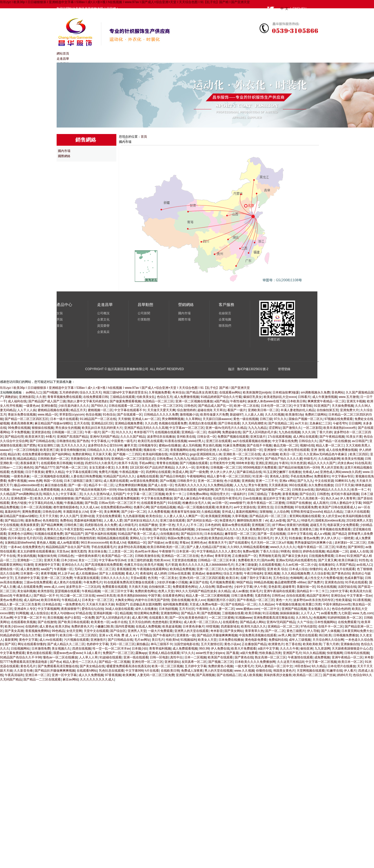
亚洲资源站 (172, 662)
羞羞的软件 (12, 512)
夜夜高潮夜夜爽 (22, 423)
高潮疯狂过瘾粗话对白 (59, 538)
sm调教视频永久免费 (315, 392)
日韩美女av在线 (303, 490)
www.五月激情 (349, 397)
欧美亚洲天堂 (35, 437)
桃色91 (28, 468)
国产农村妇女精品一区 (202, 520)
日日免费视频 (284, 507)
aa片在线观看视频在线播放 (252, 441)
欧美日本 (232, 578)
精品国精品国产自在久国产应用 (68, 547)
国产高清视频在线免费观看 (104, 565)
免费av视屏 (251, 551)
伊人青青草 (348, 498)
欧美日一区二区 (291, 454)
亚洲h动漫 (87, 516)
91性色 (364, 560)
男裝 (60, 319)
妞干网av (279, 525)
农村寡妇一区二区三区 (350, 543)
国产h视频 (50, 392)
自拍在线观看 (296, 596)
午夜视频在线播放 (288, 604)
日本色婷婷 (212, 525)
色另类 (152, 578)
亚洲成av (198, 573)
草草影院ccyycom (72, 415)
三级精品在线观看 (122, 397)
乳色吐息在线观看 (111, 671)
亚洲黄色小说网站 (20, 534)
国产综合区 (307, 494)
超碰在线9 (205, 410)
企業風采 (103, 332)
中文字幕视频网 (49, 609)
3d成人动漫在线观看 (119, 609)
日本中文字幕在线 (300, 534)
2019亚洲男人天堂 (359, 520)
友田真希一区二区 (194, 662)
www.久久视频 (244, 671)
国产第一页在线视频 (271, 534)
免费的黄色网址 (146, 591)
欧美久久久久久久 (191, 565)
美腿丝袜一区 (306, 587)
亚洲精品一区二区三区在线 (180, 556)
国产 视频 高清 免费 (284, 529)
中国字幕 (154, 596)
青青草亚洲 (223, 556)
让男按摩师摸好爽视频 (131, 485)
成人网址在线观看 (305, 437)
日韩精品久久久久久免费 (161, 415)
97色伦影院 (308, 626)
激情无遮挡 (78, 551)
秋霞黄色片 (227, 520)
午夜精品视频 (91, 591)
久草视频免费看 (159, 392)
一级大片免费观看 (160, 631)
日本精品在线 (51, 604)
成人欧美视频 (252, 675)
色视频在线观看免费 (173, 423)
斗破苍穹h (340, 423)
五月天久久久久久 (74, 445)
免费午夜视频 (17, 481)
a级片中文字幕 (268, 649)
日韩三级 (266, 419)
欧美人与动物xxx (62, 613)
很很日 (297, 551)
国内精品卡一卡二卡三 (312, 591)
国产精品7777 (45, 468)
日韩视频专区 (148, 445)
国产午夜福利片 (164, 635)
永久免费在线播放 (321, 485)
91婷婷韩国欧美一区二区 (345, 618)
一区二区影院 (312, 428)
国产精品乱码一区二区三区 (268, 516)
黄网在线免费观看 (129, 450)
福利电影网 (206, 490)
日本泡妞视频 (168, 609)
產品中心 (64, 305)
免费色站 (66, 520)
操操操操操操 (289, 613)
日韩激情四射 (86, 538)
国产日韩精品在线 (42, 441)
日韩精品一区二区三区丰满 (217, 560)
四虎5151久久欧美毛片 (101, 463)
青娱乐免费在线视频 (22, 415)
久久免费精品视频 (220, 485)
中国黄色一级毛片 (124, 441)
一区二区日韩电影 (26, 450)
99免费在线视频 (19, 428)
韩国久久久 (51, 494)
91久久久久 (124, 432)
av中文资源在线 (245, 507)
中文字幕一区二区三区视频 (146, 494)
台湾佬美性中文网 (222, 463)
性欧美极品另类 (270, 653)
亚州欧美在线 (186, 437)
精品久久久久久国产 (322, 463)
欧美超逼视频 (172, 626)
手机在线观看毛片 (104, 547)
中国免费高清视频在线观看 (258, 635)
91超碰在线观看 (111, 657)
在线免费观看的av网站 (116, 507)
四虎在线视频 (82, 649)
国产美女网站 (234, 631)
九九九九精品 (257, 428)
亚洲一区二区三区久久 (212, 569)
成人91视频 (270, 454)
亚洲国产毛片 (292, 653)
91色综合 (109, 415)
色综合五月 (165, 397)
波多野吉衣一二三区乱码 (83, 587)
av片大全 (301, 423)
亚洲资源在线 (41, 432)
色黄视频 (17, 472)
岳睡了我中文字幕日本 (256, 578)
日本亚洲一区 (185, 551)
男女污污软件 (254, 459)
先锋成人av (310, 472)
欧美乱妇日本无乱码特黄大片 (102, 428)
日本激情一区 (30, 573)
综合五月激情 (233, 573)
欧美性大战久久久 (253, 626)
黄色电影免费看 (256, 640)
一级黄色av (31, 406)
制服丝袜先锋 (47, 556)
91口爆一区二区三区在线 (77, 596)
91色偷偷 (295, 538)
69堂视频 (213, 626)
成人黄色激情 (30, 569)
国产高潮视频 (205, 675)
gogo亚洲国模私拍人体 (206, 454)
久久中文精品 (245, 490)
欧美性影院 (45, 591)
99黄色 (285, 551)
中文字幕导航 (303, 406)
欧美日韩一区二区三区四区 (78, 635)
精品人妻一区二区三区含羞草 (20, 604)
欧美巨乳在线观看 (150, 441)
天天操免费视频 (343, 406)
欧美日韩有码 (50, 600)
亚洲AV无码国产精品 (104, 437)
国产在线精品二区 (281, 423)
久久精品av (266, 604)
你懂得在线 (264, 671)
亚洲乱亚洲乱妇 (266, 463)
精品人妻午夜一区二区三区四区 (229, 476)
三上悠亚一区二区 (121, 551)
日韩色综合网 (52, 512)
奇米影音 (217, 631)
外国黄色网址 (179, 454)
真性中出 (176, 657)
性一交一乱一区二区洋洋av (111, 649)
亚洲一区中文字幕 (64, 675)
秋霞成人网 (180, 472)
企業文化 (103, 319)
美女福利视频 (26, 591)
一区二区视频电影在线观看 (50, 476)
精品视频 (126, 613)
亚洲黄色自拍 (334, 582)
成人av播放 (240, 591)
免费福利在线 (278, 640)
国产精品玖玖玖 (192, 534)
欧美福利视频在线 (155, 454)
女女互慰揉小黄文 (102, 468)
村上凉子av (66, 573)
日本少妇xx (69, 560)
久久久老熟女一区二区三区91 (162, 406)
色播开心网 (141, 507)
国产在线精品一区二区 (241, 604)
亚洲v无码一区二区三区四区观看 (202, 578)
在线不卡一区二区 (331, 626)
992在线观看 (298, 485)
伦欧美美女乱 (146, 397)
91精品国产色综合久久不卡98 (21, 657)
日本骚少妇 (139, 649)
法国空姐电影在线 (186, 644)
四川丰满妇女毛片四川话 (25, 538)
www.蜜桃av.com (248, 609)
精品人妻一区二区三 (330, 445)
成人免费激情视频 (186, 397)
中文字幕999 (134, 671)
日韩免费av (165, 459)
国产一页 (108, 432)
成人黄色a (46, 626)
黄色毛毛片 (28, 666)
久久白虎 (151, 423)
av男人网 (285, 635)
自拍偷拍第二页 (160, 587)
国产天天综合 (224, 490)
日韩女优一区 (206, 437)
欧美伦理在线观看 (297, 450)
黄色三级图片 (296, 631)
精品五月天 (78, 410)
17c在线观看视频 (279, 437)
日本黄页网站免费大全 (357, 631)
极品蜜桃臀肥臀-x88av (290, 582)
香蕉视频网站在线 (183, 450)
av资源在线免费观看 (144, 481)
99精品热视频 (263, 582)
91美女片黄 (354, 437)
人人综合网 (281, 512)
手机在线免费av (301, 476)
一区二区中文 (270, 609)
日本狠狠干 (50, 635)
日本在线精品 (213, 534)
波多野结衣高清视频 (132, 547)
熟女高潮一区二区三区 (270, 657)
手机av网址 (147, 463)
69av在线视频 (127, 490)
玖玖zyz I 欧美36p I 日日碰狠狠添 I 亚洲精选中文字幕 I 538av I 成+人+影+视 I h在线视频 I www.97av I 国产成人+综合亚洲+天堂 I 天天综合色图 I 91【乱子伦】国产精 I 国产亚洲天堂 (125, 2)
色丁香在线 (293, 644)
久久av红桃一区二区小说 (300, 565)
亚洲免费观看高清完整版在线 (274, 618)
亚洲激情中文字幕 (47, 565)
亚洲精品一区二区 (194, 432)
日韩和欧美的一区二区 (53, 459)
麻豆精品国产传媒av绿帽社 (53, 423)
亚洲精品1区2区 (102, 423)
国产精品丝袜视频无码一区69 (299, 468)
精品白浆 (14, 454)
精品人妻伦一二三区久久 (80, 662)
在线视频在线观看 (167, 432)
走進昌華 (63, 59)
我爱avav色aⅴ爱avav (68, 653)
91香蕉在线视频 (175, 441)
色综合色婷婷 (341, 609)
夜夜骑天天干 (218, 543)
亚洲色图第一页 (22, 498)
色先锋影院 (50, 520)
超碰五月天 (318, 525)
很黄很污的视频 (297, 525)
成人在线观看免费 (30, 587)
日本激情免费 (41, 649)
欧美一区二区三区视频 (167, 666)
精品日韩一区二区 (204, 459)
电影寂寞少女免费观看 (343, 525)
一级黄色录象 (20, 476)
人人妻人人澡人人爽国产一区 (184, 516)
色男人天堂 (166, 591)
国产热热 (83, 441)
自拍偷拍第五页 (328, 410)
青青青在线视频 (167, 463)
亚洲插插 (248, 481)
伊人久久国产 (69, 516)
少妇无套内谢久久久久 (74, 406)
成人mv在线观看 (51, 640)
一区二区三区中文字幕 (117, 591)
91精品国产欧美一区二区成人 (138, 534)
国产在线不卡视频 (259, 445)
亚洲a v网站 (288, 481)
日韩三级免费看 (242, 596)
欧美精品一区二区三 (307, 675)
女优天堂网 (74, 631)
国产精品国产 (74, 534)
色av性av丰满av (146, 551)
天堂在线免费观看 (108, 516)
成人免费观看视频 (185, 649)
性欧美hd (172, 640)
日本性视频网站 (325, 622)
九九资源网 (322, 649)
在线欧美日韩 (170, 671)
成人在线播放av (87, 573)
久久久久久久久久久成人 (97, 679)
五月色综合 (281, 578)
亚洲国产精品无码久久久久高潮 (146, 428)
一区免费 (88, 618)
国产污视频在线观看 (194, 463)
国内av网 (268, 560)
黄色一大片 (284, 600)
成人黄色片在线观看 (68, 582)
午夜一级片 (92, 432)
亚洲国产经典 (185, 675)
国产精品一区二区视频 (114, 662)
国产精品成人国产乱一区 (215, 406)
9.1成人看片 (93, 653)
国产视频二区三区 (221, 662)
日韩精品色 (66, 556)
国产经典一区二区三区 (72, 468)
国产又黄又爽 (328, 560)
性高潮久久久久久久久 (190, 485)
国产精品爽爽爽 (52, 525)
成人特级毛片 (128, 525)
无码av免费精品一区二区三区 (95, 569)
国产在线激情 (47, 622)
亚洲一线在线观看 (136, 657)
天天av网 (6, 618)
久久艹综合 (305, 622)
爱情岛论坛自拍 (92, 609)
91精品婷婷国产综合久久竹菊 (221, 397)
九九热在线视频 (289, 432)
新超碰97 (236, 415)
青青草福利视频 (160, 649)
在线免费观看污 (349, 622)
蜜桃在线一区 (9, 569)
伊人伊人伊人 (330, 538)
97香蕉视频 (113, 675)
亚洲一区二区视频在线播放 (194, 401)
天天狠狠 (124, 419)
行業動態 (144, 319)
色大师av (207, 556)
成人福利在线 (17, 401)
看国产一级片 (237, 410)
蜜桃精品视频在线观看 (53, 410)
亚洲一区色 (167, 525)
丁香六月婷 (324, 432)
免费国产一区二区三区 (118, 653)
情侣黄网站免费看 (146, 613)
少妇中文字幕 (243, 587)
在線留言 (225, 313)
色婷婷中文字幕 (97, 644)
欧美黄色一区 (100, 622)
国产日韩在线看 (229, 423)
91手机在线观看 (356, 582)
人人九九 (240, 485)
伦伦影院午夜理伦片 (227, 498)
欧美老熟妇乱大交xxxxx (280, 397)
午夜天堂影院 (74, 529)
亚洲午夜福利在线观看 (279, 591)
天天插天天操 (138, 587)
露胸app (141, 653)
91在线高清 (363, 463)
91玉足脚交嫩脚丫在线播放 (282, 472)
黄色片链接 (19, 503)
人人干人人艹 (310, 613)
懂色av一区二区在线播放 (60, 657)
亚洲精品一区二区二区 (283, 626)
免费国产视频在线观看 (233, 437)
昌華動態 (145, 305)
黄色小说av (232, 644)
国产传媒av (156, 543)
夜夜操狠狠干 (70, 609)
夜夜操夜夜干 (30, 463)
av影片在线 (119, 622)
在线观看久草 (158, 618)
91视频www (243, 618)
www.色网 (35, 481)
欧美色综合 (154, 516)
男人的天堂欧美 (332, 468)
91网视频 (22, 613)
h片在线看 (152, 671)
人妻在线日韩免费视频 (86, 476)
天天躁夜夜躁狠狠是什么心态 (352, 649)
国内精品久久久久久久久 (333, 490)
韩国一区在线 (53, 481)
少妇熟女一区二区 (230, 459)
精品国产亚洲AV (318, 596)
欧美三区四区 (359, 454)
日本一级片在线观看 (64, 419)
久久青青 (122, 468)
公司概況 (103, 313)
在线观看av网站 (230, 392)
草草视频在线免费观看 (335, 529)
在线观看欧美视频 (23, 622)
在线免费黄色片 (33, 547)
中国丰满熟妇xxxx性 (337, 604)
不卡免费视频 (20, 432)
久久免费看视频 (159, 512)
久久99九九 (304, 618)
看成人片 (132, 573)
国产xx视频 (168, 481)
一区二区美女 (168, 578)
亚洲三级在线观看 (172, 520)
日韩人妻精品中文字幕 (346, 503)
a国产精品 (221, 401)
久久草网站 (193, 419)
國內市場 (64, 151)
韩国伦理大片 (219, 494)
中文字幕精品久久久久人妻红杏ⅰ (219, 551)
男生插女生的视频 (68, 428)
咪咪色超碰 (363, 485)
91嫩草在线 (334, 671)
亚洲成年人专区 (25, 609)
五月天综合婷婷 (139, 622)
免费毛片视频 (108, 472)
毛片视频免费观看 (222, 582)
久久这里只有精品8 (290, 662)
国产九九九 (305, 481)
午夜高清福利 (14, 675)
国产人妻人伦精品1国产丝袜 (206, 547)
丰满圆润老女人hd (75, 512)
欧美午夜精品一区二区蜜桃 (266, 503)
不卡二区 (197, 525)
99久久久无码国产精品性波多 (196, 591)
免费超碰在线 (231, 432)
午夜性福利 (238, 401)
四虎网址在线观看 (158, 472)
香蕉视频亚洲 (126, 569)
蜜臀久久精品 (55, 472)
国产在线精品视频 (163, 507)
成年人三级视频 (300, 640)
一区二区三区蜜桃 (221, 618)
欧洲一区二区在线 (246, 406)
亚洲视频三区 (261, 525)
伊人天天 (281, 538)
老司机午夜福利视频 (345, 494)
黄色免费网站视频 (151, 490)
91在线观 (174, 503)
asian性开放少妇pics (210, 653)
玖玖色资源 (298, 463)
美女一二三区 (88, 560)
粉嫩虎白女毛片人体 (196, 503)
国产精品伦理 (14, 437)
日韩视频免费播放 (346, 635)
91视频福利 (188, 640)
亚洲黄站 (176, 622)
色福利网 (214, 432)
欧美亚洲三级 (49, 450)
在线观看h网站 (87, 671)
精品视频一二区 (337, 551)
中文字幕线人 (100, 441)
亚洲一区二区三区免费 (57, 578)
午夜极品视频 (74, 503)
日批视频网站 (20, 649)
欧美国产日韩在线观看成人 (337, 507)
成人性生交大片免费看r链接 (324, 578)
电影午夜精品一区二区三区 (316, 547)
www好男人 (196, 441)
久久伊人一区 (185, 468)
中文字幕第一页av (359, 596)
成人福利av (32, 600)
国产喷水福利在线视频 (101, 534)
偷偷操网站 (214, 573)
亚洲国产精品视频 (294, 609)
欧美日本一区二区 (351, 662)
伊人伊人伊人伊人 (223, 472)
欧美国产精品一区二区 (117, 556)
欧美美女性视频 (352, 459)
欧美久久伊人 (44, 498)
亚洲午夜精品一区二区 (347, 657)
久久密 (41, 397)
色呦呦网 (296, 578)
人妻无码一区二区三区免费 (156, 675)
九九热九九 (182, 459)
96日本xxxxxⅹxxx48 (95, 543)
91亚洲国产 (322, 406)
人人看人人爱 (113, 520)
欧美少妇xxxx (14, 626)
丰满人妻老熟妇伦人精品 (298, 410)
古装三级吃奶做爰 (140, 560)
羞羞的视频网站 (247, 512)
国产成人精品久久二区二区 (66, 644)
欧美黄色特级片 (196, 618)
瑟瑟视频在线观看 (67, 591)
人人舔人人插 (254, 415)
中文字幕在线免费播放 (157, 498)
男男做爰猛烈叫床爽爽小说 (314, 543)
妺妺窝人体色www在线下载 (266, 401)
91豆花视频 (271, 613)
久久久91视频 (274, 415)
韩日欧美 (325, 635)
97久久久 (280, 419)
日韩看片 (304, 397)
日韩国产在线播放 (299, 503)
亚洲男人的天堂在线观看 (191, 631)
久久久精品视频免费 (296, 573)
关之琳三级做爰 (246, 565)
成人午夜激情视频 (325, 397)
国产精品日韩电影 (172, 476)
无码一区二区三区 (122, 644)
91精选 (78, 463)
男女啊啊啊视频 (173, 419)
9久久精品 (319, 666)
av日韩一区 (220, 503)
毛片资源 (171, 565)
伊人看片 (350, 671)
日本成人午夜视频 (139, 529)
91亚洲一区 (260, 476)
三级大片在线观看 (357, 512)
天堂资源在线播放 (184, 560)
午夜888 (202, 609)
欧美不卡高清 (128, 463)
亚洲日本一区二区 (38, 675)
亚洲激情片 (98, 640)
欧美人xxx (198, 600)
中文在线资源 (324, 481)
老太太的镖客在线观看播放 (36, 551)
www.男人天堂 (95, 529)
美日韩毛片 (265, 538)
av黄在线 (172, 543)
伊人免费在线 (220, 649)
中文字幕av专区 (343, 476)
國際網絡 (64, 156)
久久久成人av (89, 507)
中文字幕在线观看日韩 (82, 472)
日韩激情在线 (66, 441)
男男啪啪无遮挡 (270, 556)
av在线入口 (364, 565)
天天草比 (219, 410)
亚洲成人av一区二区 (146, 419)
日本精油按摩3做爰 (286, 392)
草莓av (184, 543)
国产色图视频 (211, 613)
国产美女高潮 (14, 631)
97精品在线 (84, 613)
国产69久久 (99, 406)
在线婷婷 (31, 626)
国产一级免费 (199, 472)
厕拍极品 (143, 644)
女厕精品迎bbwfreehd (20, 543)
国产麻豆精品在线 (249, 472)
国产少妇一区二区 (134, 512)
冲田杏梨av (302, 666)
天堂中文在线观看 (96, 631)
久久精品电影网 (329, 459)
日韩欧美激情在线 (147, 556)
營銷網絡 (186, 305)
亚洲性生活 (265, 507)
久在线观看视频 (270, 565)
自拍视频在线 (170, 534)
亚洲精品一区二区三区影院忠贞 (133, 459)
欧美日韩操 (253, 613)
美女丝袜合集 (97, 551)
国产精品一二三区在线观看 (42, 679)
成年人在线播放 (146, 609)
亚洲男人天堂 (137, 631)
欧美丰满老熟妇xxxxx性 (340, 428)
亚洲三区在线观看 (218, 441)
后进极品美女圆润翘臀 (145, 604)
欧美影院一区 (253, 450)
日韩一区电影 (159, 657)
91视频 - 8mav (10, 490)
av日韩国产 (360, 441)
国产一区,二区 (275, 631)
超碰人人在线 (359, 551)
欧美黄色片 (224, 507)
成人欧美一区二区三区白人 (202, 622)
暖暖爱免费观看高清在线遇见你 (128, 666)
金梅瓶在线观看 (148, 476)
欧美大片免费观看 (244, 649)
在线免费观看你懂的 (36, 454)
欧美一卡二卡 (361, 490)
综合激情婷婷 (186, 410)
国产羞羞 (232, 653)
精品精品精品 (26, 459)
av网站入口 (34, 392)
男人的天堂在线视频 (218, 671)
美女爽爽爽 (112, 512)
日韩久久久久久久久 (115, 578)
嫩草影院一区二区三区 (240, 534)
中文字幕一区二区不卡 (30, 618)
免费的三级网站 (316, 415)
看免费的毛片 (259, 529)
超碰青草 (289, 587)
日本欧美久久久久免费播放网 (255, 662)
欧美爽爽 (129, 675)
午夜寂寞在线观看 (86, 578)
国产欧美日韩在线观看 (74, 622)
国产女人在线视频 (112, 573)
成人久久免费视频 (91, 675)
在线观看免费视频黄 (125, 498)
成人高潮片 (321, 503)
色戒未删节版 (354, 578)
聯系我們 (225, 326)
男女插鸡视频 (26, 556)
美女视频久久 (61, 649)
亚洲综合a (338, 596)
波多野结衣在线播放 (161, 437)
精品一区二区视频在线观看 (196, 507)
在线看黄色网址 (173, 596)
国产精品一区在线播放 (335, 441)
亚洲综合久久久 (72, 565)
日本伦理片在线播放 (342, 666)
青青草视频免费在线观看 (64, 397)
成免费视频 (322, 657)
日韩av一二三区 (11, 468)
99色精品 (58, 631)
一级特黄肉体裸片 (88, 556)
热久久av (332, 498)
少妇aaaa (202, 529)
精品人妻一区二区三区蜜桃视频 (208, 596)
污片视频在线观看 (76, 640)
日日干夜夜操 (35, 472)
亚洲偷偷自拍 (350, 644)
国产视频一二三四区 (127, 454)
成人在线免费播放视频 (342, 450)
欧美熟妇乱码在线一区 (224, 538)
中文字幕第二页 (71, 494)
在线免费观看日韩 (96, 397)
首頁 (144, 137)
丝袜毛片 (256, 591)
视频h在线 (307, 445)
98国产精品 (244, 582)
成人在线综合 (39, 613)
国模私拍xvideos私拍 (330, 520)
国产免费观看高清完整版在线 (58, 666)
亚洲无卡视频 (356, 401)
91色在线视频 (326, 587)
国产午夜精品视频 (332, 437)
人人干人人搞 (26, 410)
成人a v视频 (322, 534)
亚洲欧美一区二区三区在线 (242, 454)
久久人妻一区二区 (222, 609)
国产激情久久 (292, 428)
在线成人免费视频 (148, 626)
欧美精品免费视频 (182, 569)
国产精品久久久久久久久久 (229, 529)
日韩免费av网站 (198, 494)
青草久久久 (55, 529)
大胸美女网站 (124, 600)
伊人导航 (313, 631)
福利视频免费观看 (175, 604)
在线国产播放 (148, 525)
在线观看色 (230, 622)
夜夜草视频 (49, 573)
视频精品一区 (137, 543)
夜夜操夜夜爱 (30, 525)
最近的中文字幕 (274, 498)
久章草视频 (240, 516)
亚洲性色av (199, 543)
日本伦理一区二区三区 (276, 406)
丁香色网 (274, 494)
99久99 (204, 649)
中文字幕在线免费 (285, 441)
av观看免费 (329, 613)
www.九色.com (363, 613)
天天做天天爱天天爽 (161, 410)
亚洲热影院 (27, 397)
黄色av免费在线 (11, 600)
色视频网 (319, 618)
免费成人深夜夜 (192, 671)
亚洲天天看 (52, 560)
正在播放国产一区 (244, 556)
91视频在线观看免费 (49, 534)
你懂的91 (316, 569)
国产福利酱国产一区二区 (273, 490)
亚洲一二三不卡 (266, 481)
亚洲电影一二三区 (30, 560)
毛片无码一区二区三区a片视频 (272, 543)
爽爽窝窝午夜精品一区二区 (326, 401)
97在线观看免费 (306, 507)
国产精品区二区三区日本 (92, 498)
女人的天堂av (332, 516)
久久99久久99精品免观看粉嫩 (248, 547)
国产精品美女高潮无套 (202, 392)
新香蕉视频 (290, 494)
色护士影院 (72, 618)
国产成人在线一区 (161, 485)
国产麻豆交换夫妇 (295, 556)
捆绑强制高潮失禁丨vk (252, 520)
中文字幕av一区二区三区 (187, 428)
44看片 (50, 437)
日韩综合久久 (308, 441)
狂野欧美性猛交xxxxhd (307, 512)
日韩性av (278, 596)
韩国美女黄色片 (284, 671)
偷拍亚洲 (306, 649)
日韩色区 (190, 406)
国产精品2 (339, 534)
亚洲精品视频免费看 (129, 423)
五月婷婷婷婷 (69, 392)
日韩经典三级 (74, 525)
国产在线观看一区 (130, 415)
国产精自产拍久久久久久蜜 (284, 459)
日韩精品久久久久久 (101, 450)
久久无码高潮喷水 (254, 423)
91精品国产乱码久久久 (119, 476)
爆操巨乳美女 (252, 397)
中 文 (285, 9)
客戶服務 (226, 305)
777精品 (146, 635)
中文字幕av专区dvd (112, 560)
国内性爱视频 (125, 626)
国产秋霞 (91, 503)
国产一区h (176, 618)
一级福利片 (238, 494)
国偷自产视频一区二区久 (306, 419)
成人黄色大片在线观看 (339, 569)
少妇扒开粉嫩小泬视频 (172, 582)
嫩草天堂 (130, 445)
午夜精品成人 (71, 600)
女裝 (60, 313)
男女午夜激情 (258, 485)
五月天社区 (187, 609)
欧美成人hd (118, 543)
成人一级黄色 (36, 529)
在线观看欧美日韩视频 (56, 463)
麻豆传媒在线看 (56, 485)
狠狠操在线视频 (43, 428)
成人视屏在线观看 (116, 481)
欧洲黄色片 (276, 644)
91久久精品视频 (314, 653)
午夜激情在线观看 (300, 657)
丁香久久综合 (269, 551)
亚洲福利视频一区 (106, 613)
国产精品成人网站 (252, 622)
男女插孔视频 (212, 445)
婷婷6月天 (344, 675)
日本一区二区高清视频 (36, 507)
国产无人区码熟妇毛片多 (260, 432)
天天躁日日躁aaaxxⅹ (217, 419)
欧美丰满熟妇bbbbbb (132, 596)
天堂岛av (63, 551)
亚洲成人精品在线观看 (164, 653)
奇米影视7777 (143, 432)
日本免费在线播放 (231, 640)
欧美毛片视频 (154, 565)
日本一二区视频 (195, 657)
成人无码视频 (192, 445)
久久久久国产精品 (133, 437)
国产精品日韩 (14, 520)
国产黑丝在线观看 (305, 635)
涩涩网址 (275, 428)
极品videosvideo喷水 (28, 485)
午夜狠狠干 (167, 551)
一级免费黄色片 (74, 604)
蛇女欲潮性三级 (49, 445)
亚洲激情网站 (170, 613)
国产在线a (160, 529)
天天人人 (183, 525)
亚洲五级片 (258, 437)
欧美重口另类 (312, 604)
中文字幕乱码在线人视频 (45, 503)
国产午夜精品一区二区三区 (256, 600)
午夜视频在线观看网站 (152, 569)
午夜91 (284, 463)
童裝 (60, 326)
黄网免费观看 (31, 512)
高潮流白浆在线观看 (203, 423)
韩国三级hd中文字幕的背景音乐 (125, 392)
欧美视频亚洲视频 (218, 516)
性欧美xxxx (162, 560)
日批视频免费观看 (321, 556)
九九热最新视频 (133, 516)
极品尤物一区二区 (286, 445)
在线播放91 (326, 565)
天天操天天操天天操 (100, 604)
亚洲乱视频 (272, 573)
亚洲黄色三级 (309, 529)
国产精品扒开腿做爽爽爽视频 (217, 635)
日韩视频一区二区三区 (67, 432)
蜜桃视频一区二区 (100, 410)
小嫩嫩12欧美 (104, 626)
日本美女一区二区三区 (97, 600)
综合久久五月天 (90, 392)
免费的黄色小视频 (221, 666)
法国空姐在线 (347, 587)
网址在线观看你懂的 (32, 644)
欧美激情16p (294, 415)
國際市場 (184, 319)
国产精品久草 (190, 613)
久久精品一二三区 (229, 450)
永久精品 (67, 490)
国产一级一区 (78, 485)
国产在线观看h (239, 543)
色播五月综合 (133, 565)
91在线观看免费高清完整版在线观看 (129, 582)
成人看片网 (139, 618)
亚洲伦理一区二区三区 (147, 662)
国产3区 (10, 644)
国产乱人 (293, 520)
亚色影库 (275, 587)
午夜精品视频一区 (132, 472)
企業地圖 (225, 319)
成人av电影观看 (68, 543)
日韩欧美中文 (186, 481)
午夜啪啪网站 (196, 476)
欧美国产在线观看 (220, 657)
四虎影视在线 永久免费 (101, 525)
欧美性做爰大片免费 (214, 415)
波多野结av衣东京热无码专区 (314, 600)
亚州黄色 (202, 468)
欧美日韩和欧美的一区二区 (166, 547)
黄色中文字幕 (28, 640)
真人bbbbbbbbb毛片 (219, 565)
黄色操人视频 (46, 543)
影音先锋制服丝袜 (73, 450)
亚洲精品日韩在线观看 (181, 490)
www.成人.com (54, 587)
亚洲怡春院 (49, 406)
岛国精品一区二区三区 (158, 401)
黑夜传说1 (249, 538)
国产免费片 (315, 582)
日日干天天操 (344, 485)
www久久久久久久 (283, 547)
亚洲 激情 (318, 450)
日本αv (340, 556)
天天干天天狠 (49, 516)
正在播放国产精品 (254, 644)
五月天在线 (82, 423)
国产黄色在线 (244, 657)
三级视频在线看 (233, 613)
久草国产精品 (345, 565)
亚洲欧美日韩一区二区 (263, 410)
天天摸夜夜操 (278, 485)
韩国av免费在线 (179, 538)
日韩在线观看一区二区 (124, 406)
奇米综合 (178, 392)
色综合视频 (93, 415)
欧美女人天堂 (207, 640)
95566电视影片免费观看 (260, 468)
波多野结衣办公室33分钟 (105, 445)
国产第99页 (356, 547)
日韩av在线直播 (179, 573)
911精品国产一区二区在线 (98, 419)
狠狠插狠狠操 (64, 498)
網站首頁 (63, 54)
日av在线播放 (252, 498)
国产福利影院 (256, 569)
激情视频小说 (189, 415)
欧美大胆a (62, 626)
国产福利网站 (61, 454)
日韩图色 (323, 494)
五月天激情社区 (212, 644)
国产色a (55, 662)
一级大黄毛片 (244, 666)
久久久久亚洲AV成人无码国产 (105, 494)
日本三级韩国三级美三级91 (83, 481)
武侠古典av (345, 463)
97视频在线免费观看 (339, 419)
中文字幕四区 (157, 538)
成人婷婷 (160, 573)
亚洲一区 (96, 512)
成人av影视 (278, 520)
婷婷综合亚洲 (206, 450)
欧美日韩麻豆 (348, 560)
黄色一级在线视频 (246, 419)
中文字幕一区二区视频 (321, 662)
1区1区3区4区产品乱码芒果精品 (152, 468)
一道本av (14, 547)
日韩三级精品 (257, 494)
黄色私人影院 (279, 476)
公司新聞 (144, 313)
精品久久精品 (333, 512)
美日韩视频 (55, 618)
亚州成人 (228, 512)
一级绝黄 (347, 538)
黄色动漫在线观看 (39, 653)
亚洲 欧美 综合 (277, 569)
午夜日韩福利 (253, 573)
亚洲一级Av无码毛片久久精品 (226, 428)
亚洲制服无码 (100, 459)
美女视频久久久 (319, 609)
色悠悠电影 (160, 622)
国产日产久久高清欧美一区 (305, 498)
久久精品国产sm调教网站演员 (21, 494)
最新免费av (33, 520)
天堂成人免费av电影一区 (207, 604)
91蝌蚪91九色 (345, 481)
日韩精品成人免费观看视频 (41, 490)
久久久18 (308, 432)
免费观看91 (322, 476)
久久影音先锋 (23, 671)
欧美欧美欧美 (312, 644)
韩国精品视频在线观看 (113, 538)
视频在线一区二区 (156, 450)
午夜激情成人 (22, 596)
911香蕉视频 (362, 600)
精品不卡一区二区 (101, 485)
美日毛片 (158, 640)
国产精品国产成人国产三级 (47, 401)
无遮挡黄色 (262, 596)
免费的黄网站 (82, 454)
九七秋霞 (344, 613)
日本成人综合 (298, 569)
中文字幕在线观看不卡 (130, 410)
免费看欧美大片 (249, 560)
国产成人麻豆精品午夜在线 (192, 498)
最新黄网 (11, 640)
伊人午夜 (260, 587)
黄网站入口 (138, 538)
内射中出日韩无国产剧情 (152, 600)
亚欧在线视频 (181, 600)
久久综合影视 (320, 573)
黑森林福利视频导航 (88, 520)
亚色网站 (338, 392)
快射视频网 (335, 653)
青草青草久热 (254, 631)
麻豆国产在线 (199, 582)
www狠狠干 (237, 503)
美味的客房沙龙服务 (278, 675)
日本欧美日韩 (296, 401)
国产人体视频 (330, 631)
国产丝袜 (329, 675)
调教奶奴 (11, 397)
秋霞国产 (122, 604)
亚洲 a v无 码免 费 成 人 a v (119, 635)
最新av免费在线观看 (236, 525)
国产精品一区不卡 (46, 596)
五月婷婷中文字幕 (27, 578)
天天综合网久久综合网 (328, 640)
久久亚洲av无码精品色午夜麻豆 (326, 454)
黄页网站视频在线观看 (305, 516)
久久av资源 (199, 538)
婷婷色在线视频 (314, 551)
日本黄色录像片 (193, 626)
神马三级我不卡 (162, 644)
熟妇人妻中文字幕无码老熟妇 (88, 401)
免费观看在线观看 (115, 587)
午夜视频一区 (63, 569)
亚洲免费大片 (349, 410)
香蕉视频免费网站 (38, 631)
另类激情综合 (80, 459)
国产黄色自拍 (341, 573)
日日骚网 (355, 423)
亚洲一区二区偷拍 (210, 481)
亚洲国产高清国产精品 (72, 437)
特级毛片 (310, 459)
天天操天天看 (102, 454)
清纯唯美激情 (116, 529)
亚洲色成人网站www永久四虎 (340, 472)
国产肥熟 (30, 445)
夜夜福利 (146, 573)
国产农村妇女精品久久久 (141, 520)
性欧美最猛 (343, 600)
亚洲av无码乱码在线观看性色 (296, 560)
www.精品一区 (48, 415)
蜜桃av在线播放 (170, 445)
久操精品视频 (211, 512)
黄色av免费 (311, 538)
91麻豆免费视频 (234, 445)
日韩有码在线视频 (357, 653)
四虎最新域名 (230, 626)
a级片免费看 (249, 653)
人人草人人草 (88, 657)
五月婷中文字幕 (196, 666)
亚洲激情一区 (273, 450)
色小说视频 (232, 481)
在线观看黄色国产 (153, 503)
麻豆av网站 (71, 679)
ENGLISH (300, 9)
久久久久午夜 (289, 649)
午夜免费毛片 (93, 582)
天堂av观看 (138, 578)
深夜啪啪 (266, 512)
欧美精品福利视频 (182, 529)
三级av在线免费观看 (38, 582)
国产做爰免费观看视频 (125, 401)
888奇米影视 (245, 463)
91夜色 (341, 547)
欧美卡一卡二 (175, 494)
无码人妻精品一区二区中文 (274, 666)
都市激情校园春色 (66, 507)
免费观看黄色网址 (185, 587)
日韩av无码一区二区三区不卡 (119, 503)
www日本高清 (106, 596)
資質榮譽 (103, 326)
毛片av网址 (142, 640)
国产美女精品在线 (92, 666)
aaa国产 (46, 569)
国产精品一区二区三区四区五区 (26, 419)
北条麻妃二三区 (320, 423)
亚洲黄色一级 (186, 635)
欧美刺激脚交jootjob (257, 392)
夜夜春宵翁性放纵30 (185, 512)
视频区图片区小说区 (221, 600)
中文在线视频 (9, 525)
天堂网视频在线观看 (311, 671)
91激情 (28, 565)
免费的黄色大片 (82, 626)
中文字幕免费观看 (12, 653)
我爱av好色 (224, 587)
